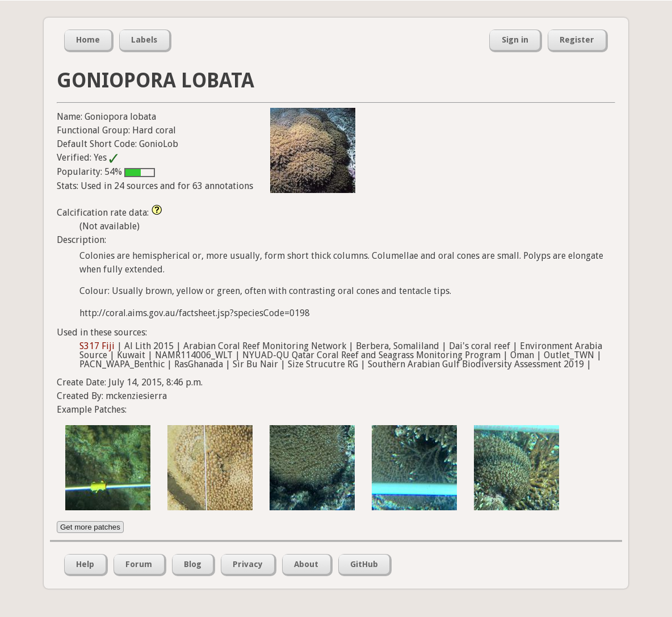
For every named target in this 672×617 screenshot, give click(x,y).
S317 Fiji (97, 346)
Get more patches (90, 527)
